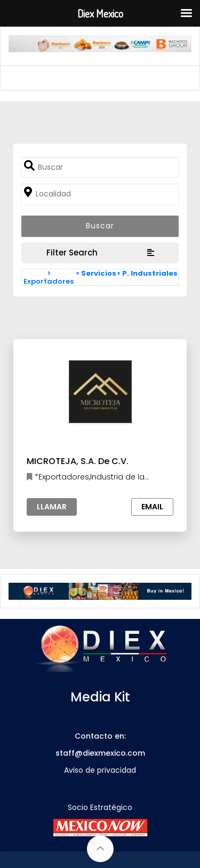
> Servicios (96, 273)
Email (152, 507)
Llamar (52, 507)
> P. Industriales (147, 273)
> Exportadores (49, 277)
